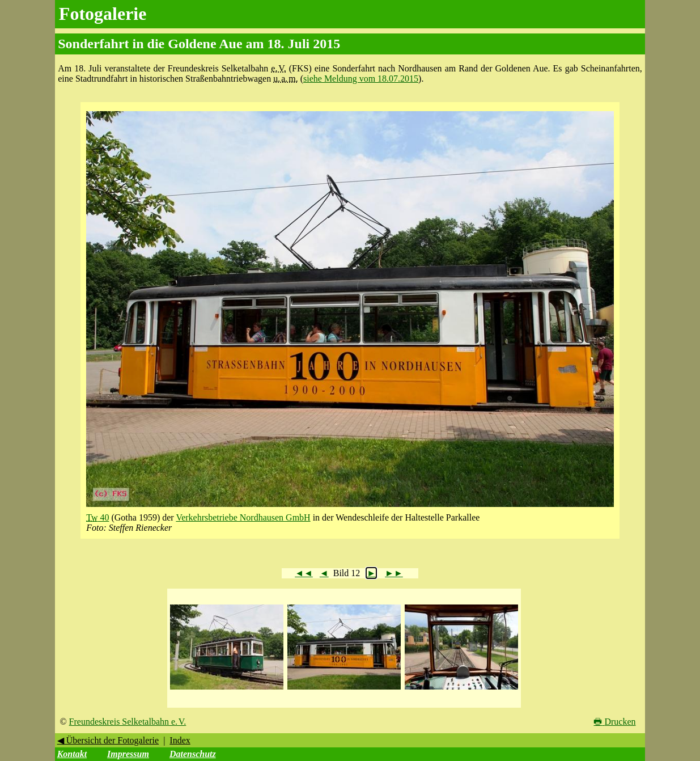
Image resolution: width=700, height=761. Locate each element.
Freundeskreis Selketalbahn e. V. (128, 722)
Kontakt (72, 754)
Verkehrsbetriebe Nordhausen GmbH (243, 517)
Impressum (128, 754)
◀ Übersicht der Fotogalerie (108, 740)
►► (394, 573)
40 (97, 517)
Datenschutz (193, 754)
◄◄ (304, 573)
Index (180, 740)
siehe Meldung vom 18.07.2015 (361, 79)
